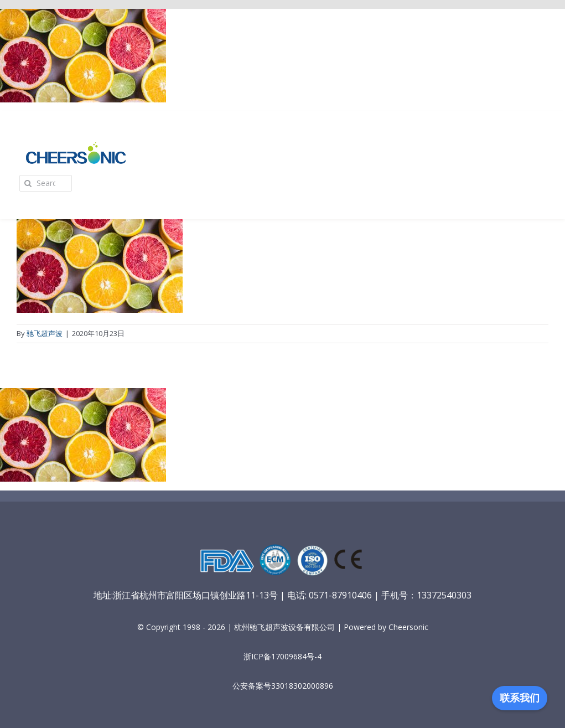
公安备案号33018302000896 (283, 686)
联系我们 (520, 698)
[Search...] (46, 183)
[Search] (28, 183)
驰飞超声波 (45, 333)
